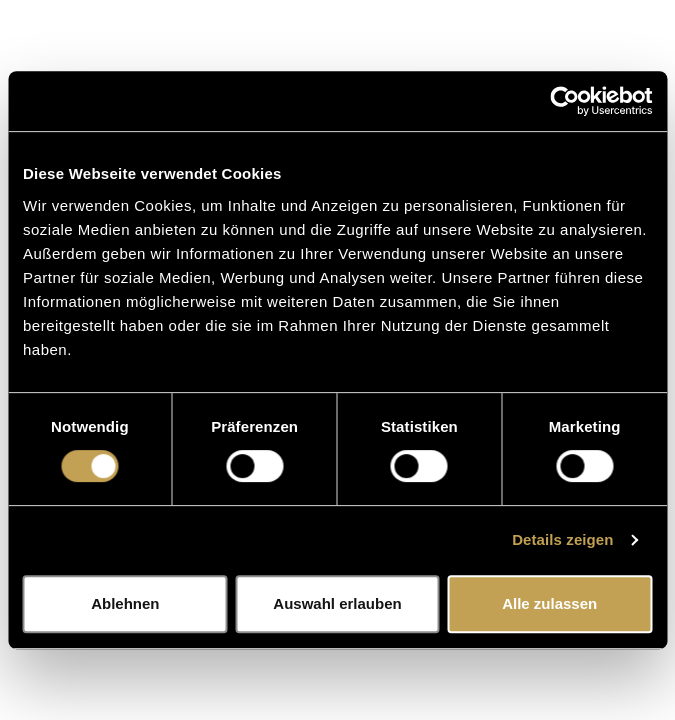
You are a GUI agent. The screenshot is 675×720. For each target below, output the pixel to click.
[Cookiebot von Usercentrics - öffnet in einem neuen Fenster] (564, 101)
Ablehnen (125, 603)
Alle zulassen (549, 603)
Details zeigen (562, 539)
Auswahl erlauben (337, 603)
